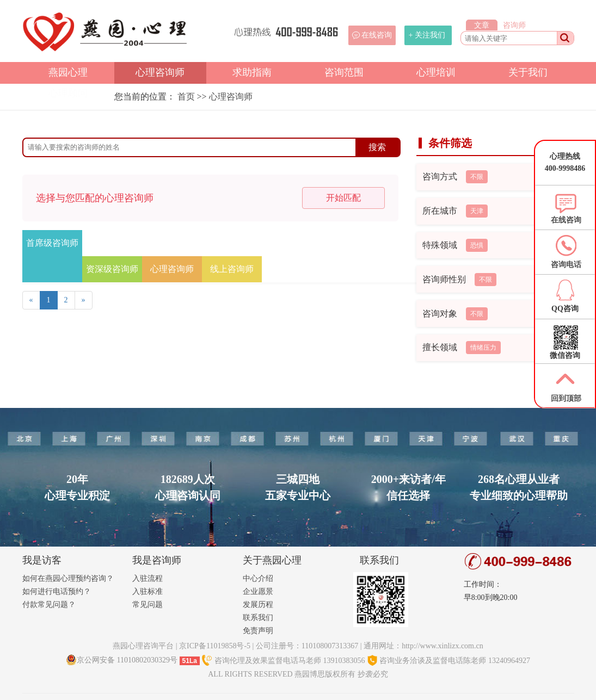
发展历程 (258, 605)
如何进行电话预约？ (57, 591)
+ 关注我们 (427, 35)
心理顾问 (68, 93)
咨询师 (514, 25)
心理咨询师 (160, 72)
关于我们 (528, 72)
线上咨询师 (232, 269)
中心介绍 (258, 578)
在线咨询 (377, 35)
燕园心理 (68, 72)
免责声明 (258, 631)
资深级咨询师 (112, 269)
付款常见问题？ (49, 605)
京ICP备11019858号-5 (215, 646)
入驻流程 (148, 578)
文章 (482, 25)
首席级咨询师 (52, 243)
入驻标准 (148, 591)
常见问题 (148, 605)
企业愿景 (258, 591)
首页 (186, 97)
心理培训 (436, 72)
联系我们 (258, 618)
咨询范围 (344, 72)
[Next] (84, 300)
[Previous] (31, 300)
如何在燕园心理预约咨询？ (68, 578)
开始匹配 (343, 198)
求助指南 (252, 72)
